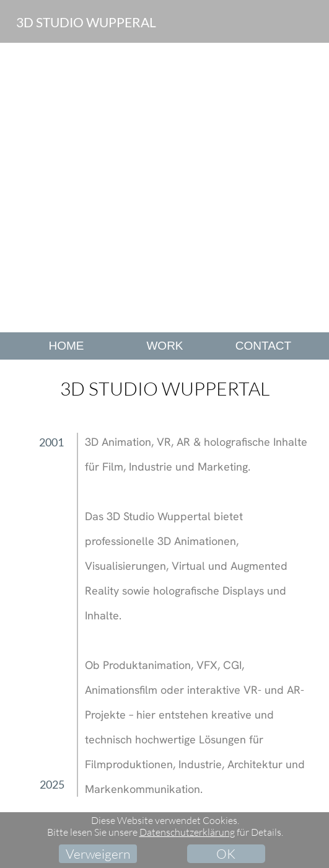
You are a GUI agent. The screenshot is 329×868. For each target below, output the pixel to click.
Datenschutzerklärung (187, 832)
